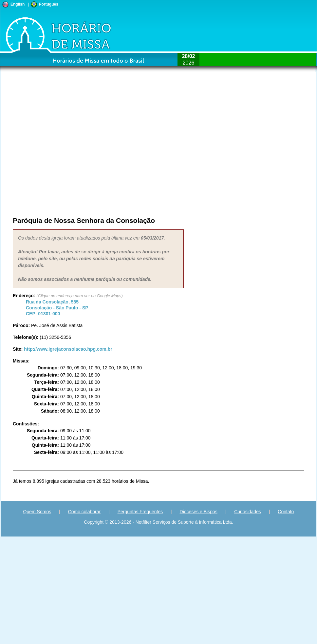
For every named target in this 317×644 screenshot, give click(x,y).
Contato (286, 512)
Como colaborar (84, 512)
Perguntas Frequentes (140, 512)
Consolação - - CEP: (57, 308)
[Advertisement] (73, 146)
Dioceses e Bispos (199, 512)
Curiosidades (248, 512)
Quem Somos (37, 512)
